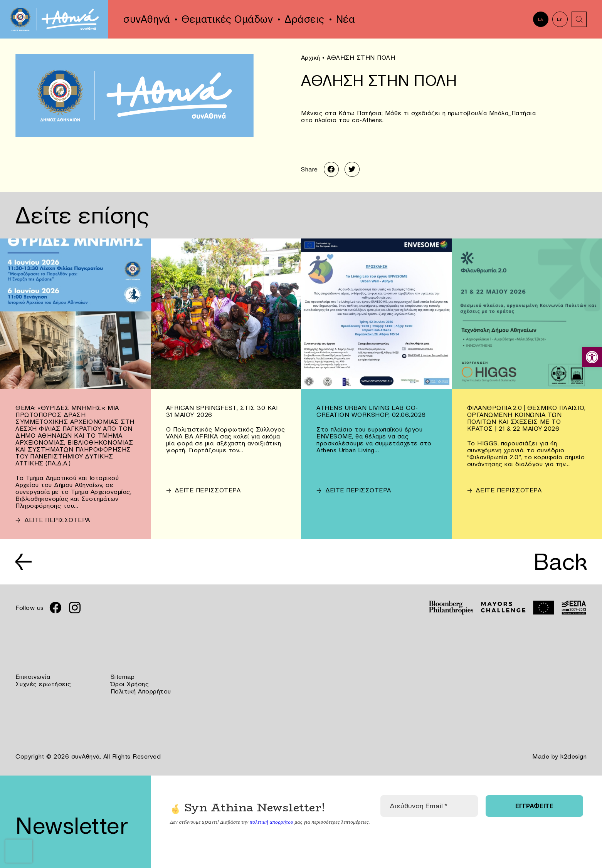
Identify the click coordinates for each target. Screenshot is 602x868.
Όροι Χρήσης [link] (130, 685)
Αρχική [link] (311, 57)
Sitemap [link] (123, 678)
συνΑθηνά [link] (147, 19)
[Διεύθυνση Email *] (429, 806)
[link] (592, 357)
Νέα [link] (346, 19)
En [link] (560, 19)
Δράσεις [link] (304, 19)
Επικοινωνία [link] (33, 678)
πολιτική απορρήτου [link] (271, 821)
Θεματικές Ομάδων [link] (227, 19)
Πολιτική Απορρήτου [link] (141, 692)
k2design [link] (573, 756)
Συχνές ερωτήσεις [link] (43, 685)
